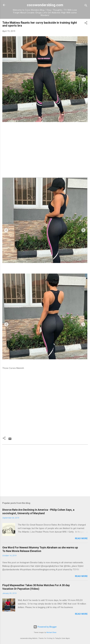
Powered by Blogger (45, 627)
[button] (86, 23)
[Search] (86, 6)
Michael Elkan (51, 632)
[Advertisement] (45, 157)
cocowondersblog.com (45, 5)
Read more (81, 538)
